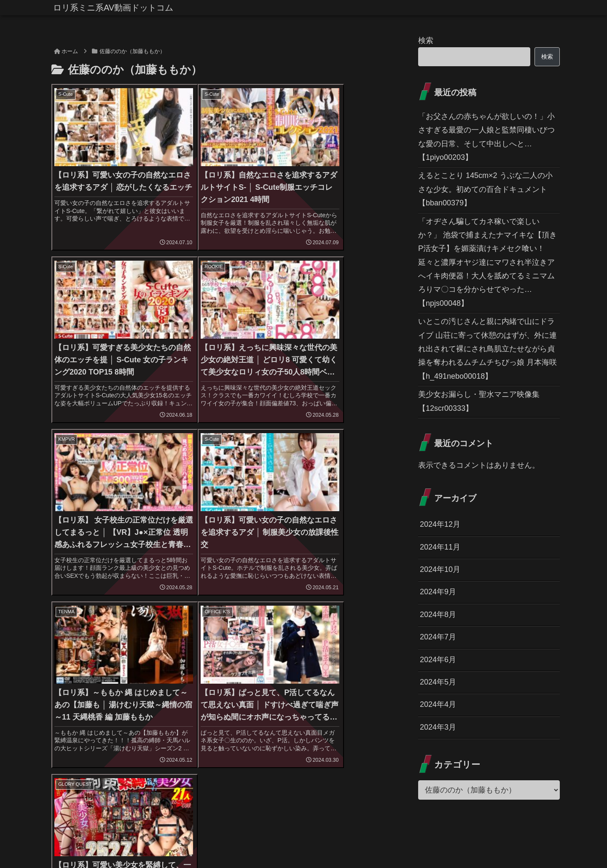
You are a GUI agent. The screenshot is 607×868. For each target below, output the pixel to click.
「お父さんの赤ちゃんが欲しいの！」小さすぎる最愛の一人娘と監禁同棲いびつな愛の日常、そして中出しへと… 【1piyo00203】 (486, 137)
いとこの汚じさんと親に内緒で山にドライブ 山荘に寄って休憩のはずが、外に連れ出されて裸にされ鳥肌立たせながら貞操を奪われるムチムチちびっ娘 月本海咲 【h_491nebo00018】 (487, 349)
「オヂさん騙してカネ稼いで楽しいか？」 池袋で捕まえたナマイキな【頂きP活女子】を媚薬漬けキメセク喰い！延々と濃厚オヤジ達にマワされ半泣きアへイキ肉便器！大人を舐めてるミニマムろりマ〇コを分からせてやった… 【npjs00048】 (487, 262)
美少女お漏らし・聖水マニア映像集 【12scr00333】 (479, 401)
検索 (426, 40)
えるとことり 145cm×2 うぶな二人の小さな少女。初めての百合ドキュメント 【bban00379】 (485, 189)
